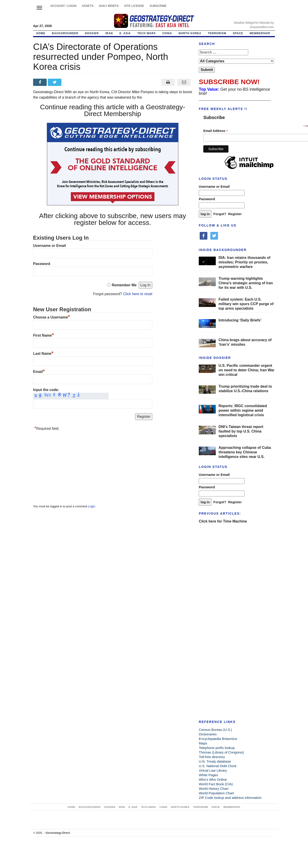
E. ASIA (125, 33)
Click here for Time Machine (223, 521)
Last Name (43, 354)
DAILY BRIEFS (109, 6)
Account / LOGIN (63, 6)
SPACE (238, 33)
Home (41, 33)
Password (42, 264)
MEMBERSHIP (260, 33)
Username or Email (50, 246)
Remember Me (124, 285)
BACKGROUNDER (65, 33)
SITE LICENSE (134, 6)
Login (92, 506)
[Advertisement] (67, 469)
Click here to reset (138, 294)
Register (235, 214)
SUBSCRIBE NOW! (229, 82)
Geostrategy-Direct (57, 833)
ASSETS (88, 6)
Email (39, 372)
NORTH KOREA (190, 33)
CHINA (167, 33)
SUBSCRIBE (158, 6)
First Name (43, 335)
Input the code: (46, 390)
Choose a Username (51, 317)
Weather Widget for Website (252, 23)
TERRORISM (217, 33)
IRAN (109, 33)
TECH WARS (147, 33)
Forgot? (220, 214)
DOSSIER (92, 33)
